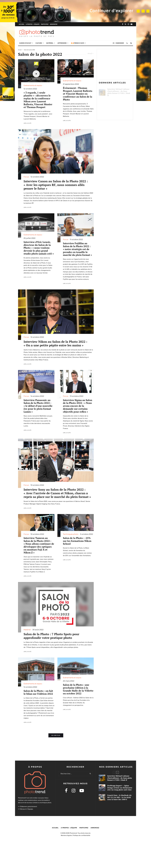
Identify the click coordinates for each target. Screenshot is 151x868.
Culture (39, 43)
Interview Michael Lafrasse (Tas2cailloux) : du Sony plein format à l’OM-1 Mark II (119, 91)
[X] (125, 24)
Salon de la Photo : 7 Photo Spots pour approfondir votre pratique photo (51, 636)
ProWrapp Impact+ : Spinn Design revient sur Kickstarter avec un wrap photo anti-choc (118, 102)
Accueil (22, 24)
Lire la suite (27, 123)
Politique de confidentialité (82, 835)
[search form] (73, 774)
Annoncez (54, 24)
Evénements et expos (33, 85)
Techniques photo (71, 534)
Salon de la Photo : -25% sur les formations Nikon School (77, 541)
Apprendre (62, 43)
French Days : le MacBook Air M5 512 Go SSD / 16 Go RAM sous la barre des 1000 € (119, 114)
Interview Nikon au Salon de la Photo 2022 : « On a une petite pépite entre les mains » (55, 343)
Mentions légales (66, 835)
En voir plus (56, 735)
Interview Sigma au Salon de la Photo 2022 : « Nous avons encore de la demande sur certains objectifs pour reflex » (78, 406)
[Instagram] (128, 24)
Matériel (50, 43)
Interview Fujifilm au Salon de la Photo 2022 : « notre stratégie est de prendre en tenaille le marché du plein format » (77, 249)
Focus (26, 177)
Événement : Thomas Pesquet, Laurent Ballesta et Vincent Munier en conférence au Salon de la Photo (78, 94)
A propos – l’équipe (33, 24)
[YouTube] (131, 24)
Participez (45, 24)
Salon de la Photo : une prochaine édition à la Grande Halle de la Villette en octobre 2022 (78, 689)
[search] (90, 774)
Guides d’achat (25, 43)
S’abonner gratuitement (29, 806)
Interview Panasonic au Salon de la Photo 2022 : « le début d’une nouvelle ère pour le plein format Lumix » (38, 406)
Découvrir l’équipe (26, 809)
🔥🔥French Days (77, 43)
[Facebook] (123, 24)
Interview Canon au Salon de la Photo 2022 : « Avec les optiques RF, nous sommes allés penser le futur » (56, 185)
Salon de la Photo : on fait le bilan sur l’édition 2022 (38, 692)
